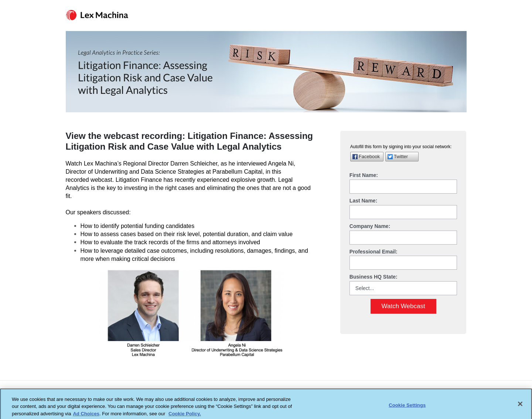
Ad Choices (86, 415)
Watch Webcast (403, 306)
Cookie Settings (407, 407)
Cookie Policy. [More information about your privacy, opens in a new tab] (185, 415)
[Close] (520, 406)
